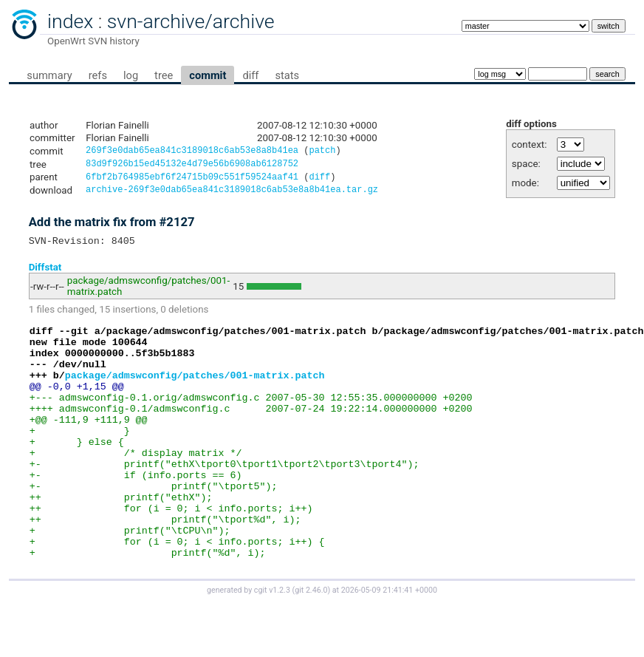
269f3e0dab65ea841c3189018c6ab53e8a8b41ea (192, 152)
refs (98, 75)
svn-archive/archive (191, 21)
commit (208, 75)
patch (322, 152)
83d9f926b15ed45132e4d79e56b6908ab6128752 (192, 166)
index (70, 21)
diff (250, 75)
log (131, 75)
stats (287, 75)
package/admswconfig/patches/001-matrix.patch (195, 392)
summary (49, 75)
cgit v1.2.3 (272, 643)
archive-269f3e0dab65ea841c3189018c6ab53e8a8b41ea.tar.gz (232, 195)
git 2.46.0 (311, 643)
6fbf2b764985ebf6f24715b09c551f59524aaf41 (192, 181)
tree (164, 75)
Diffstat (45, 274)
